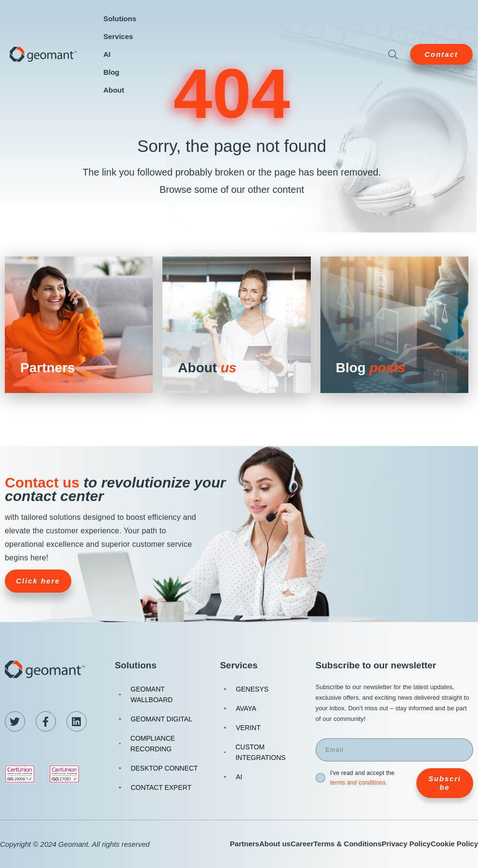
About (113, 90)
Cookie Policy (454, 844)
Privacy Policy (406, 844)
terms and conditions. (359, 783)
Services (118, 36)
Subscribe (445, 783)
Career (302, 844)
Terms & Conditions (347, 844)
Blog (111, 72)
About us (275, 844)
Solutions (119, 19)
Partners (245, 844)
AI (107, 54)
